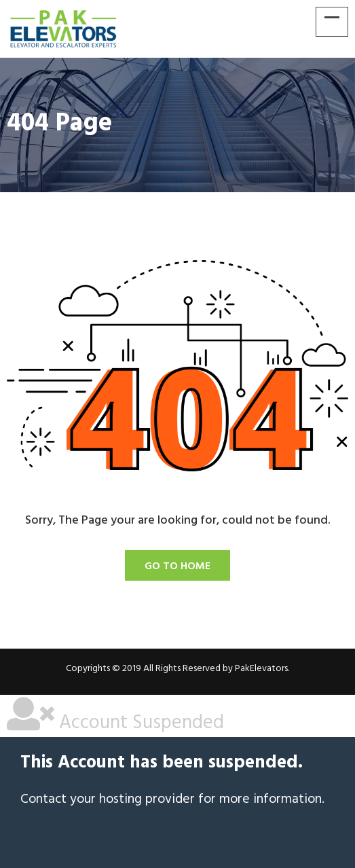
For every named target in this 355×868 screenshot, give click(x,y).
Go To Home (177, 566)
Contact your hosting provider (108, 799)
